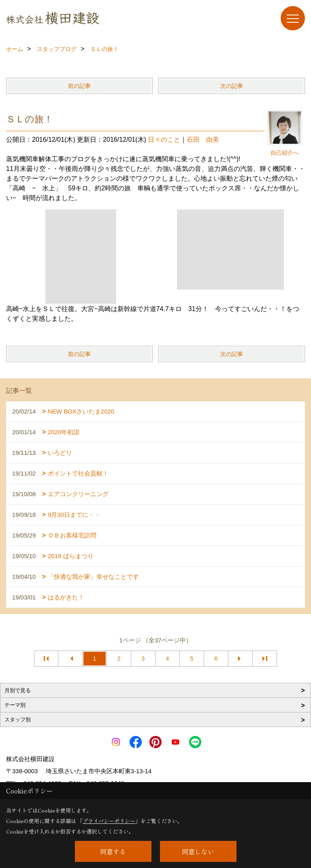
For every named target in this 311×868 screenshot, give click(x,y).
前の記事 (79, 86)
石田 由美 (203, 140)
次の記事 (232, 86)
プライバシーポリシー (109, 821)
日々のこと (164, 140)
